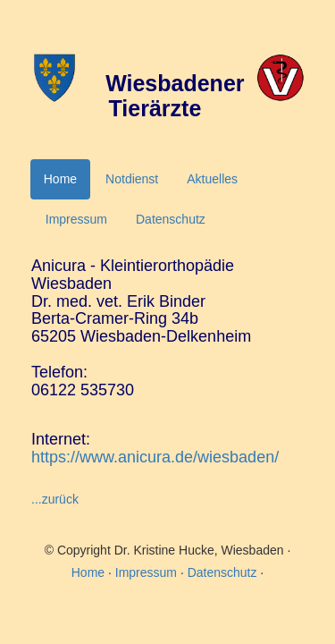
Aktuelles (212, 179)
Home (60, 179)
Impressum (76, 219)
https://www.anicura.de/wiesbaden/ (155, 457)
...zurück (55, 499)
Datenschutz (171, 219)
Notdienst (132, 179)
